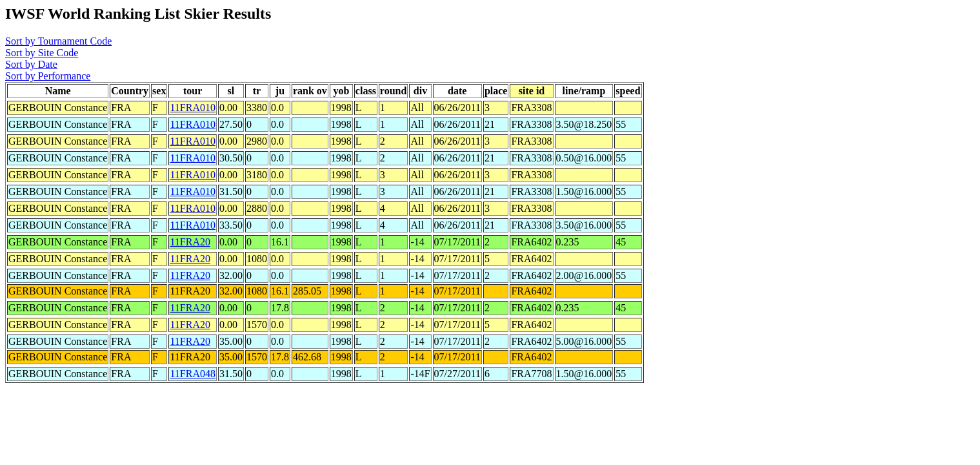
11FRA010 (193, 108)
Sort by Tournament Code (58, 41)
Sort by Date (31, 64)
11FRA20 (190, 242)
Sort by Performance (48, 76)
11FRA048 (193, 374)
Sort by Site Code (42, 53)
